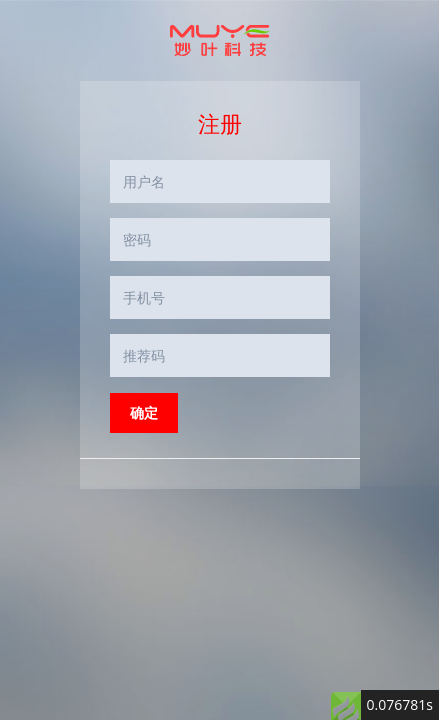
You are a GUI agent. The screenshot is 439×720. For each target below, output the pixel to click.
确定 (144, 412)
